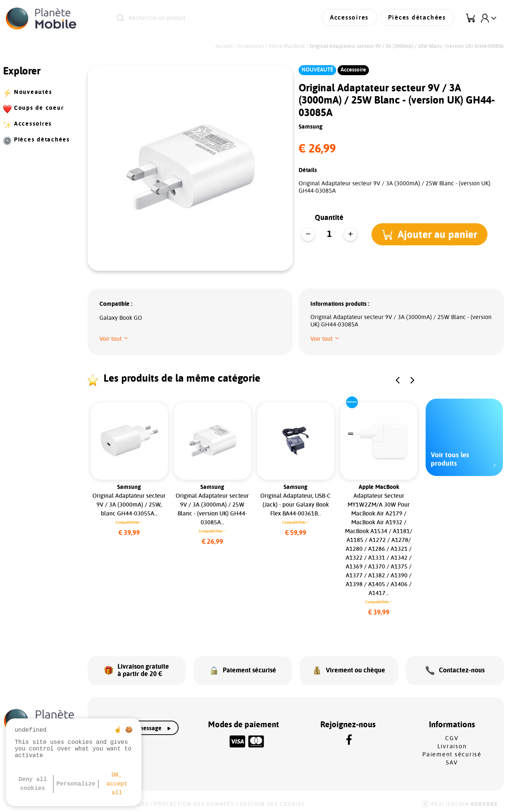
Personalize (76, 784)
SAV (452, 760)
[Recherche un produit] (204, 18)
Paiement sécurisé (452, 752)
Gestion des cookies (272, 802)
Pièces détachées (419, 18)
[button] (430, 234)
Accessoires (355, 18)
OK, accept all (117, 784)
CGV (452, 736)
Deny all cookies (33, 784)
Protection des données (194, 802)
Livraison (452, 744)
